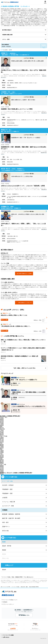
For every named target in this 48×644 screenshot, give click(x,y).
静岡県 (2, 446)
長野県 (2, 439)
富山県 (2, 440)
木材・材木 (5, 522)
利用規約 (5, 602)
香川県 (2, 461)
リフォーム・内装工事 (9, 502)
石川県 (2, 441)
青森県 (2, 420)
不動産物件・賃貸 (7, 489)
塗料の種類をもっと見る (24, 303)
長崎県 (2, 467)
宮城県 (2, 423)
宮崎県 (2, 470)
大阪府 (2, 450)
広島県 (2, 455)
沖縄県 (2, 472)
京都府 (2, 452)
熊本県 (2, 469)
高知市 (2, 474)
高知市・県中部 (7, 546)
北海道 (2, 418)
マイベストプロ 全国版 (8, 635)
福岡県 (2, 466)
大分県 (2, 468)
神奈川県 (2, 429)
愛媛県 (2, 462)
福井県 (2, 442)
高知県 (2, 463)
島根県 (2, 457)
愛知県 (2, 444)
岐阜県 (2, 448)
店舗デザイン (6, 527)
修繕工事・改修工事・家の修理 (11, 518)
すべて (4, 481)
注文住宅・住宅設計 (8, 485)
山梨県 (2, 437)
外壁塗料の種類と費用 (7, 35)
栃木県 (2, 434)
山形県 (2, 424)
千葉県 (2, 430)
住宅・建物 (10, 481)
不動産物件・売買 (7, 493)
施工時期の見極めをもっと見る (24, 274)
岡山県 (2, 456)
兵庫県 (2, 453)
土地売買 (5, 498)
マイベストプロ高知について (10, 600)
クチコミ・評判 (6, 39)
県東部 (4, 550)
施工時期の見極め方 (7, 30)
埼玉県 (2, 431)
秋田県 (2, 422)
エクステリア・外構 (8, 506)
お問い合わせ (6, 637)
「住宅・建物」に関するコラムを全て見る (24, 368)
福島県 (2, 426)
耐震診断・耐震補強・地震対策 (11, 514)
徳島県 (2, 460)
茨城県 (2, 433)
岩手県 (2, 421)
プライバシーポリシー (8, 604)
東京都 (2, 428)
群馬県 (2, 435)
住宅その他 (5, 531)
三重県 (2, 447)
